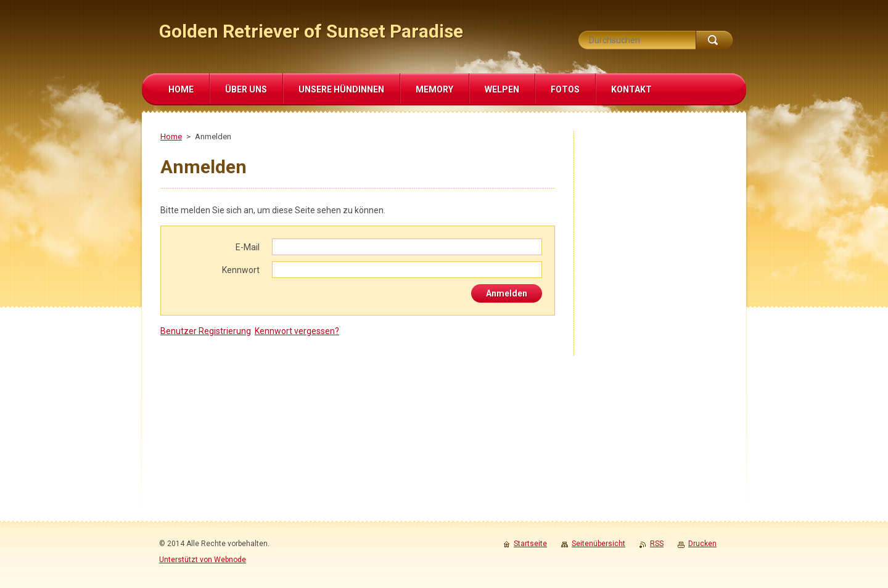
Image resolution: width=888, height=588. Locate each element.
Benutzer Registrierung (206, 331)
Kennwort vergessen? (297, 331)
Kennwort (241, 270)
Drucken (702, 544)
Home (171, 137)
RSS (657, 544)
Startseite (530, 544)
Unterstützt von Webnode (203, 560)
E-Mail (248, 247)
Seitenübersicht (598, 544)
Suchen (714, 40)
